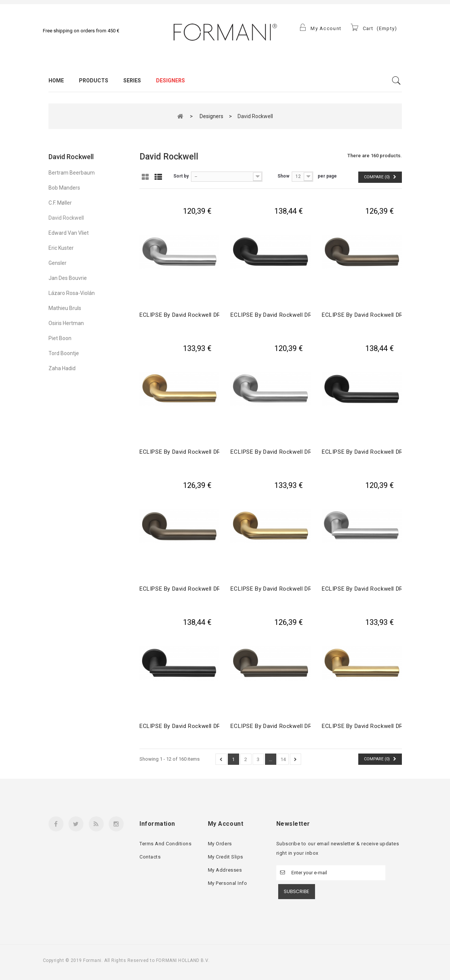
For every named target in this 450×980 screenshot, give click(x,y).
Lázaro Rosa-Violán (72, 293)
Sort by (181, 176)
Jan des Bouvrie (68, 278)
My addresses (225, 870)
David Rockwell (66, 218)
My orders (220, 844)
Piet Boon (60, 338)
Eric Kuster (61, 248)
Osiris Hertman (66, 323)
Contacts (150, 857)
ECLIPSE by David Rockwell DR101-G (279, 452)
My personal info (227, 883)
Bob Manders (64, 188)
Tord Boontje (64, 353)
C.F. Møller (60, 203)
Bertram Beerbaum (72, 173)
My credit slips (226, 857)
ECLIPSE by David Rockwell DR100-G (188, 315)
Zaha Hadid (62, 368)
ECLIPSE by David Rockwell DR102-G (370, 589)
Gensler (58, 263)
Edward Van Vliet (69, 233)
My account (226, 824)
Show (283, 176)
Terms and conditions (165, 844)
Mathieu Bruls (65, 308)
